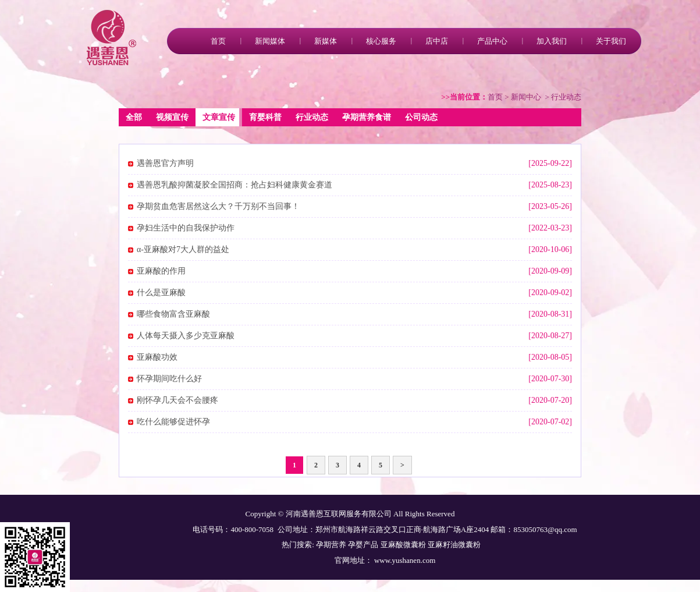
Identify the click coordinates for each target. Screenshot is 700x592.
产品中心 (492, 41)
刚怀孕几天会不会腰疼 (177, 400)
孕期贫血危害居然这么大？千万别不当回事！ (218, 206)
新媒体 (326, 41)
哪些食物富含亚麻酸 (173, 314)
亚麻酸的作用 (161, 271)
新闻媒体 (270, 41)
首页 (218, 41)
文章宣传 (219, 117)
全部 (134, 117)
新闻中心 (526, 97)
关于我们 (611, 41)
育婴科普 (265, 117)
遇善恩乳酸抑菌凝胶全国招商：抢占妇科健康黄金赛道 (234, 185)
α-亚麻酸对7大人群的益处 (183, 249)
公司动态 (421, 117)
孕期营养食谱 (367, 117)
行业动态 (312, 117)
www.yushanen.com (404, 560)
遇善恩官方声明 (165, 163)
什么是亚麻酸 (161, 293)
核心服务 (381, 41)
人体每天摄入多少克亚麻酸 (186, 336)
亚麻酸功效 (157, 357)
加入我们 (552, 41)
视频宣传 (172, 117)
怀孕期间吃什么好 (169, 379)
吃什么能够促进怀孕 (173, 422)
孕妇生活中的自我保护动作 (186, 228)
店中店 (437, 41)
